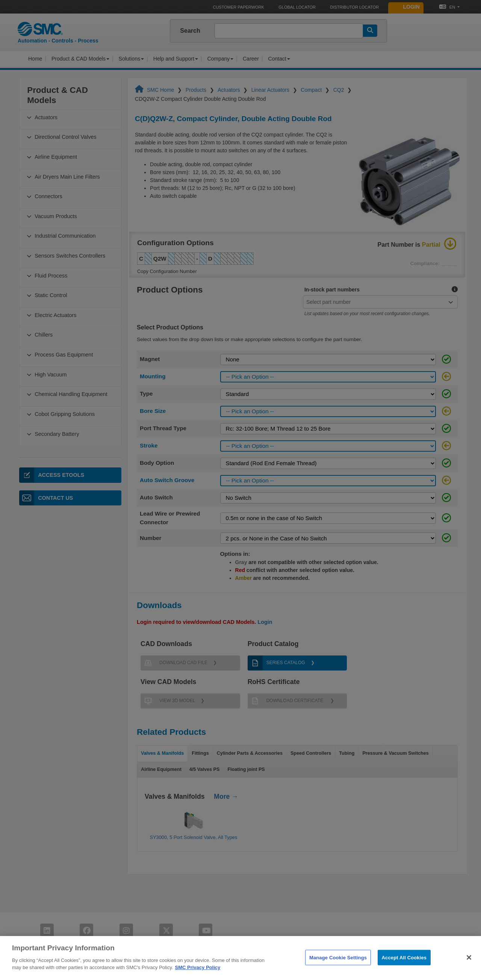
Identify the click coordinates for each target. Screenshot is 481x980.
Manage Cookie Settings (338, 967)
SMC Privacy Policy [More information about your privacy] (198, 977)
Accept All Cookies (404, 967)
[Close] (469, 966)
